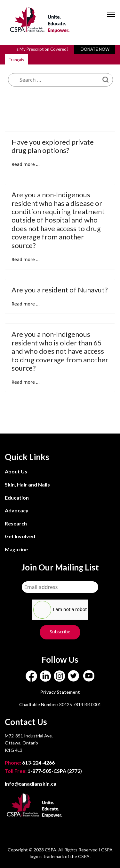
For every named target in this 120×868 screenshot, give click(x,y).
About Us (16, 471)
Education (17, 498)
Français (16, 60)
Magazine (16, 549)
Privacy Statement (60, 692)
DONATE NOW (95, 49)
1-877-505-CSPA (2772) (43, 771)
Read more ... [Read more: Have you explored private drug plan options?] (26, 164)
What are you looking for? (55, 58)
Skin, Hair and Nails (27, 484)
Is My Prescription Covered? (42, 49)
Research (16, 523)
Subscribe (60, 632)
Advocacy (17, 510)
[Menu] (111, 20)
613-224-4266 (30, 762)
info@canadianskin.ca (31, 784)
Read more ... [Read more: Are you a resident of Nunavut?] (26, 304)
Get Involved (20, 536)
